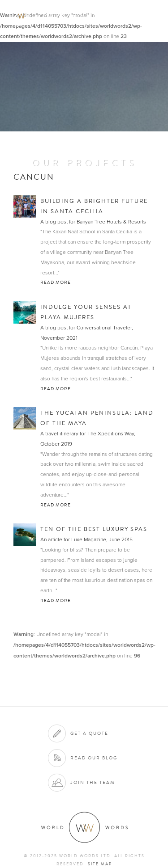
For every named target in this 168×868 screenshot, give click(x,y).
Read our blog (94, 758)
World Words (57, 16)
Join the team (93, 782)
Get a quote (89, 733)
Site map (100, 864)
